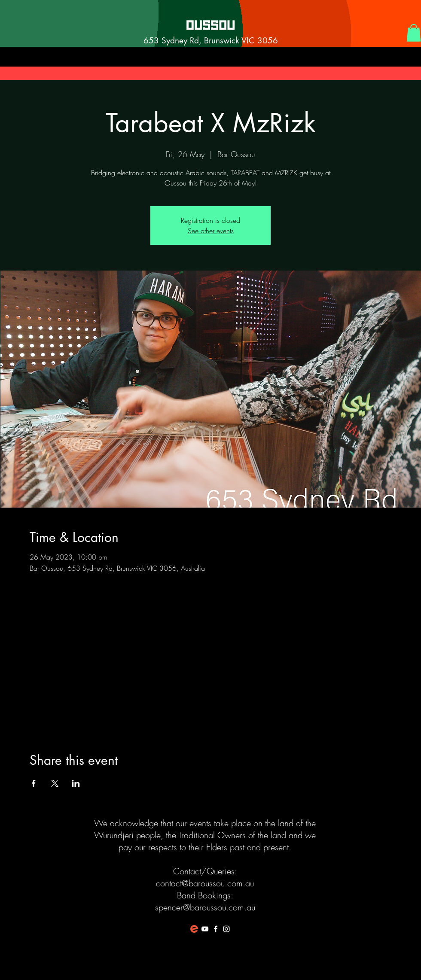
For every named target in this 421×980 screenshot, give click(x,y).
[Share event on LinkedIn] (76, 783)
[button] (414, 33)
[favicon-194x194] (194, 929)
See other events (211, 231)
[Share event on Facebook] (34, 783)
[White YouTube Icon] (205, 929)
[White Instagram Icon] (226, 929)
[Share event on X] (55, 783)
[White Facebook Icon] (216, 929)
